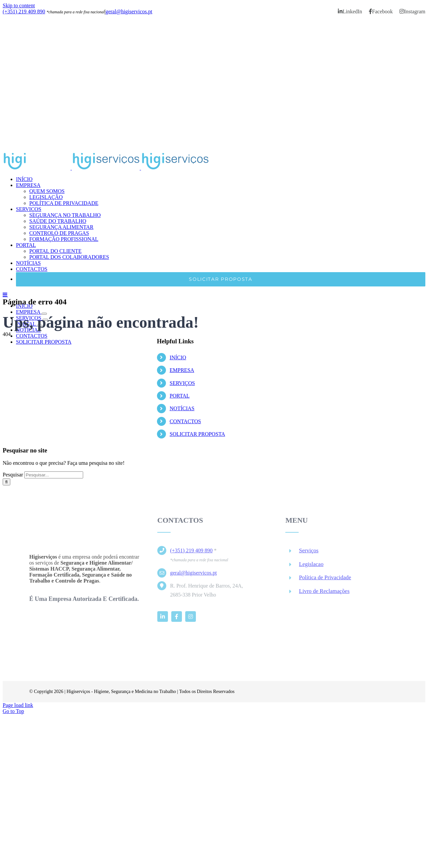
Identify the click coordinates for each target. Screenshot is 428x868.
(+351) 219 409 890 (24, 11)
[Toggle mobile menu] (5, 294)
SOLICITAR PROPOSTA (197, 434)
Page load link (18, 705)
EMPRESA (182, 370)
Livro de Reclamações (324, 594)
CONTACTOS (185, 421)
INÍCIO (178, 357)
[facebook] (177, 619)
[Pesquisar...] (54, 475)
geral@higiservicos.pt (129, 11)
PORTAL (180, 396)
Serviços (309, 553)
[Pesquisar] (6, 482)
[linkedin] (163, 619)
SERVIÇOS (182, 383)
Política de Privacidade (325, 580)
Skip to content (19, 5)
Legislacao (311, 566)
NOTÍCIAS (182, 408)
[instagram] (191, 619)
